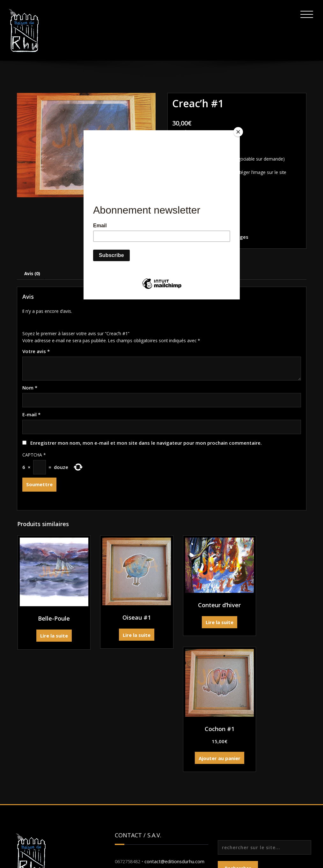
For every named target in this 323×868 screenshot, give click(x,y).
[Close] (238, 132)
